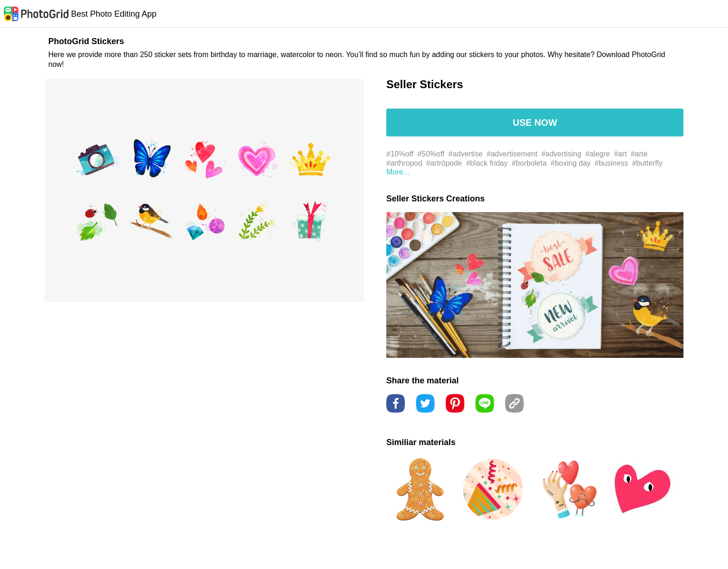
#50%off (431, 154)
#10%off (400, 154)
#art (620, 154)
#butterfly (647, 163)
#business (611, 163)
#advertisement (512, 154)
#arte (639, 154)
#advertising (561, 154)
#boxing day (571, 163)
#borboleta (529, 163)
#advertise (466, 154)
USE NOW (535, 123)
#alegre (598, 154)
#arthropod (404, 163)
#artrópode (444, 163)
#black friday (487, 163)
